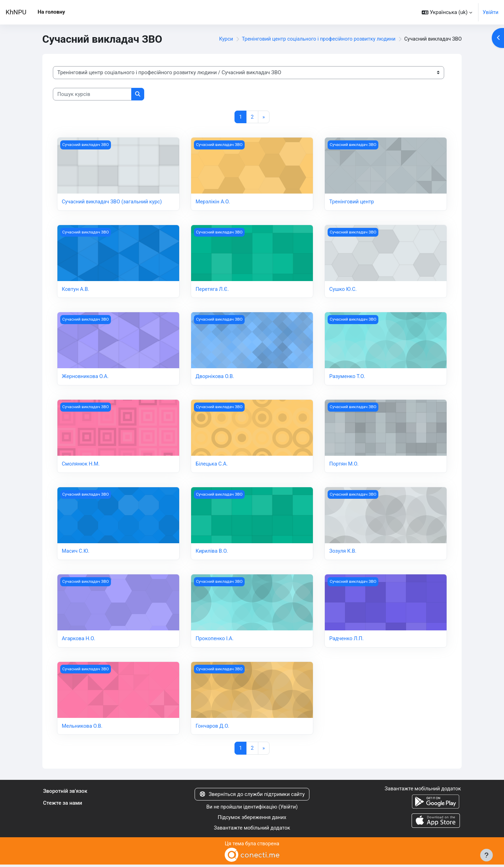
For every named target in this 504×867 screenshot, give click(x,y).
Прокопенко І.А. (215, 640)
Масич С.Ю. (76, 552)
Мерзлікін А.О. (213, 202)
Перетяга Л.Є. (213, 290)
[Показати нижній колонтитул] (486, 855)
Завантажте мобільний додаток (252, 830)
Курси (218, 39)
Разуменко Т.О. (348, 377)
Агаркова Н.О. (79, 640)
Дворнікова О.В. (215, 377)
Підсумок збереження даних (252, 819)
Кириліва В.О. (212, 552)
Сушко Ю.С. (343, 290)
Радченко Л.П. (347, 640)
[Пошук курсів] (92, 94)
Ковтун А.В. (76, 290)
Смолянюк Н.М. (81, 465)
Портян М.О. (344, 465)
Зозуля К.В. (343, 552)
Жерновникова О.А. (86, 377)
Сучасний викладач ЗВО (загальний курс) (113, 202)
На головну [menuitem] (51, 12)
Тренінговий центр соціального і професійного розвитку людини (314, 39)
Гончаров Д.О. (213, 727)
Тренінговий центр (352, 202)
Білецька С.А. (212, 465)
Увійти (490, 12)
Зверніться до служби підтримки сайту (252, 796)
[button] (447, 12)
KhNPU (16, 12)
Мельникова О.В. (83, 727)
